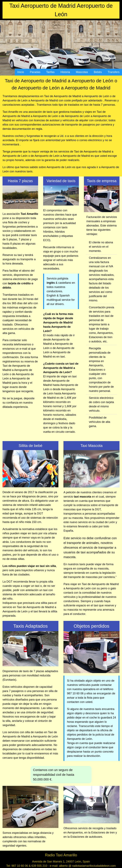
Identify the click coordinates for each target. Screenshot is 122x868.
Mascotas (82, 72)
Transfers (114, 72)
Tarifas (50, 72)
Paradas (35, 72)
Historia (65, 72)
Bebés (98, 72)
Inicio (21, 72)
